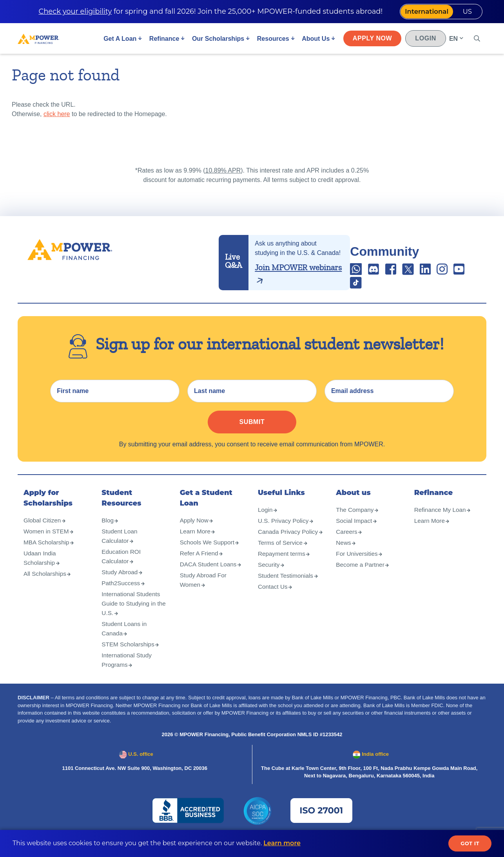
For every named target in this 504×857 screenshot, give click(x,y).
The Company (356, 519)
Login (425, 40)
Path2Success (121, 592)
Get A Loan (119, 40)
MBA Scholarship (47, 552)
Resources (272, 40)
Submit (252, 431)
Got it (470, 843)
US (465, 12)
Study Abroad (120, 581)
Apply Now (371, 40)
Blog (108, 530)
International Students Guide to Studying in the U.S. (132, 613)
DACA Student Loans (209, 574)
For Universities (358, 563)
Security (269, 583)
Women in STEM (47, 541)
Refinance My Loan (441, 519)
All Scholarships (46, 583)
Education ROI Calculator (122, 566)
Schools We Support (208, 552)
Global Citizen (43, 530)
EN (452, 40)
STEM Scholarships (129, 654)
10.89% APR (223, 170)
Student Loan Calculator (120, 545)
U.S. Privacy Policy (284, 530)
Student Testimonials (287, 594)
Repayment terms (283, 572)
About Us (315, 40)
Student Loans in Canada (125, 638)
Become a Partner (361, 574)
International (419, 12)
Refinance (163, 40)
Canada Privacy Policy (280, 546)
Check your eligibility (70, 12)
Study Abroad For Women (204, 589)
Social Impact (355, 530)
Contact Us (273, 605)
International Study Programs (128, 669)
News (344, 552)
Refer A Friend (200, 563)
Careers (347, 541)
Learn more (282, 843)
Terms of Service (281, 561)
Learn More (196, 541)
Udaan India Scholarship (40, 567)
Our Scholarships (217, 40)
